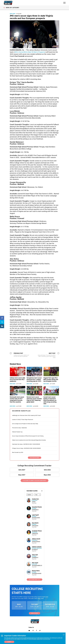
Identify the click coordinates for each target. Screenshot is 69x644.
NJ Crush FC (35, 549)
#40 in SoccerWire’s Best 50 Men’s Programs (30, 52)
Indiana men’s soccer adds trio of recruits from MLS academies (17, 379)
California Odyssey (37, 573)
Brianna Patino (36, 571)
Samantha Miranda (37, 507)
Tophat (34, 502)
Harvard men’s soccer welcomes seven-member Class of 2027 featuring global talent (34, 399)
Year (36, 495)
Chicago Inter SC (36, 542)
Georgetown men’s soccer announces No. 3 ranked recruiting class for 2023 (34, 379)
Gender (29, 495)
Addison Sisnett (36, 539)
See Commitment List (35, 580)
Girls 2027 (22, 470)
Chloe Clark (35, 555)
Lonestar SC (35, 534)
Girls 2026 (47, 470)
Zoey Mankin (35, 523)
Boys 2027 (22, 475)
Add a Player (34, 613)
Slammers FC (35, 557)
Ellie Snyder (35, 563)
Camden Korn (35, 499)
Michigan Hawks (36, 518)
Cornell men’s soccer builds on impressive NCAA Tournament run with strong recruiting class (50, 400)
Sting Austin (35, 526)
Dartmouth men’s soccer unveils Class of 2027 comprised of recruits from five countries (17, 399)
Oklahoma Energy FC (37, 565)
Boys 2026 (47, 475)
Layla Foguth (35, 515)
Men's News (13, 14)
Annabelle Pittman (37, 531)
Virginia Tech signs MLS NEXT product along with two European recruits (51, 379)
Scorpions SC (35, 510)
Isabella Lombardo (37, 547)
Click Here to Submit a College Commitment (34, 481)
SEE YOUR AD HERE (35, 458)
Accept (9, 642)
